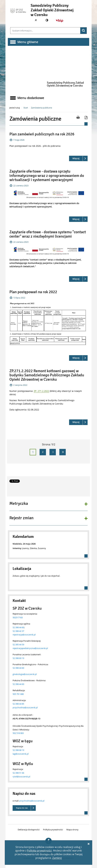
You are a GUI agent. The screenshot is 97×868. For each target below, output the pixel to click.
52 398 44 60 (18, 627)
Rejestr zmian (21, 518)
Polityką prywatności (39, 851)
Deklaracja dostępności (29, 830)
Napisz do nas (22, 808)
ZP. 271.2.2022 (41, 391)
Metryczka (19, 504)
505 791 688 (18, 694)
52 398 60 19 (18, 658)
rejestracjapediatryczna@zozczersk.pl (30, 648)
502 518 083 (18, 733)
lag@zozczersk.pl (21, 754)
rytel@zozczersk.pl (21, 777)
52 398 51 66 (18, 773)
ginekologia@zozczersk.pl (25, 674)
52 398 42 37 (18, 631)
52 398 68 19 (18, 750)
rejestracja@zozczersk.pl (24, 635)
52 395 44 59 (18, 645)
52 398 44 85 (18, 704)
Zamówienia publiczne (41, 108)
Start (26, 108)
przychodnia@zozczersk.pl (25, 707)
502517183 (18, 617)
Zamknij (57, 858)
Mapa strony (72, 830)
